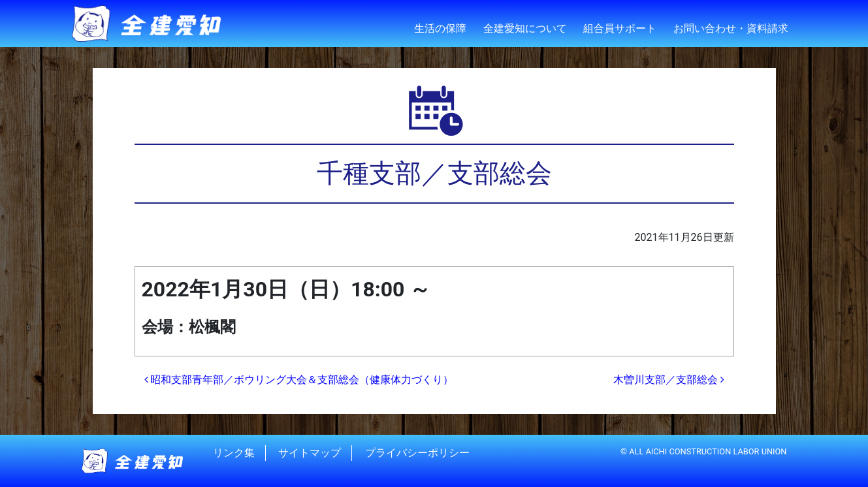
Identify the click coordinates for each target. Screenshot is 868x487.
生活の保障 (440, 28)
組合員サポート (620, 28)
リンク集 (234, 453)
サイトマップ (310, 453)
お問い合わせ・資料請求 (731, 28)
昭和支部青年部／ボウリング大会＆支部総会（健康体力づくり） (299, 380)
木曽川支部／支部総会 (669, 380)
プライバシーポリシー (417, 453)
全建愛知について (525, 28)
